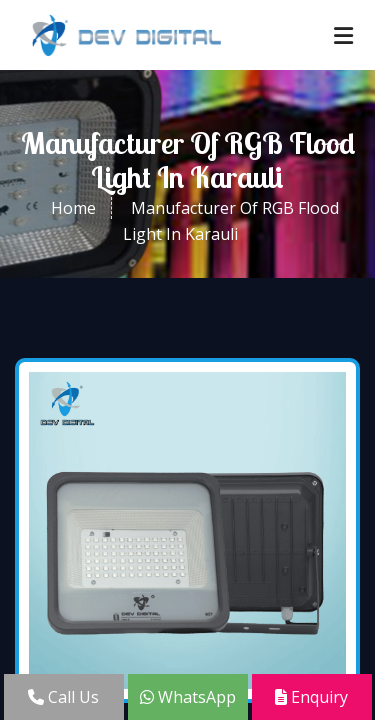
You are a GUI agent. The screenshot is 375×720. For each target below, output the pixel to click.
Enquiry (311, 697)
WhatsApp (188, 697)
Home (73, 208)
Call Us (63, 697)
